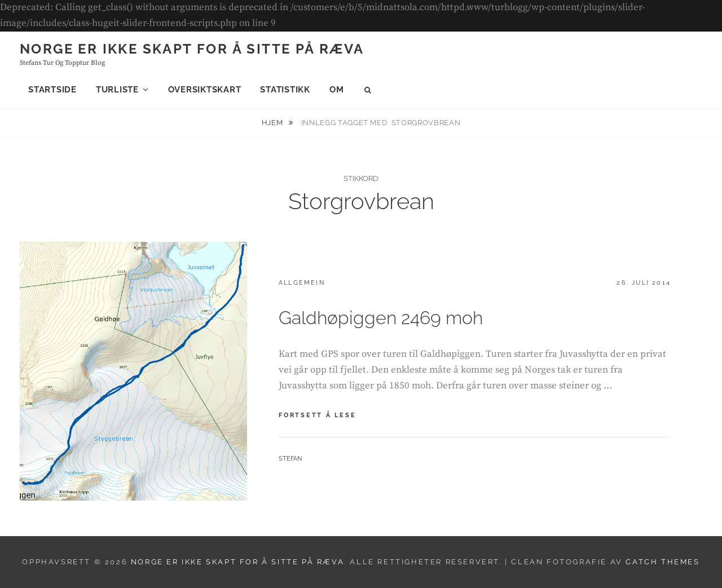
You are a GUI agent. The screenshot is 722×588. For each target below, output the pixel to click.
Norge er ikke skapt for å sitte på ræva (192, 49)
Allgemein (302, 283)
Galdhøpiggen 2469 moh (381, 318)
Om (337, 90)
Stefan (290, 459)
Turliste (117, 90)
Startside (52, 90)
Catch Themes (662, 562)
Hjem (273, 123)
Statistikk (285, 90)
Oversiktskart (205, 90)
